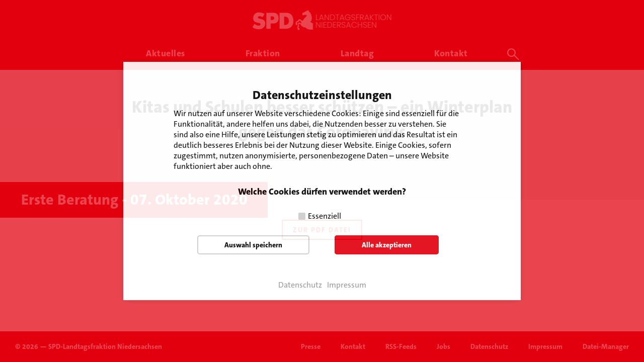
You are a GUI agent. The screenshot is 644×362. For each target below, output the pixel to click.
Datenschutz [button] (300, 285)
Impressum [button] (347, 285)
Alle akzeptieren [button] (387, 245)
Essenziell (325, 216)
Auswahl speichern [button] (253, 245)
